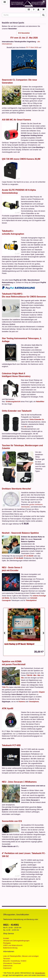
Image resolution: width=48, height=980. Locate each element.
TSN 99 (29, 675)
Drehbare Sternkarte (16, 489)
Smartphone (34, 702)
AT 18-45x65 (18, 558)
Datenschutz (8, 966)
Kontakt (6, 938)
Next (44, 633)
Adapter (42, 692)
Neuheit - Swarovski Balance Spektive (20, 533)
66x (39, 675)
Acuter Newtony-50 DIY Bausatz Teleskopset (19, 644)
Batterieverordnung (10, 948)
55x (23, 678)
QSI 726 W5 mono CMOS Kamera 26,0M (21, 159)
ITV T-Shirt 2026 (32, 47)
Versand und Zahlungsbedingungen (16, 941)
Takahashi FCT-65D (11, 745)
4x (25, 427)
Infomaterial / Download (12, 963)
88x (35, 675)
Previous (4, 633)
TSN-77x (5, 687)
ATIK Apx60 (8, 708)
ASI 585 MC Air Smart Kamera (16, 120)
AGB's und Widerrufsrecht (13, 945)
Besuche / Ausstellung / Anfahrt (15, 961)
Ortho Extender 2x (37, 419)
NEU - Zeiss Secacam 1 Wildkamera (19, 782)
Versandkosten (40, 973)
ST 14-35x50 (28, 556)
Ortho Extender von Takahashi (17, 411)
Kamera (22, 702)
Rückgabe (7, 943)
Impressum (7, 968)
